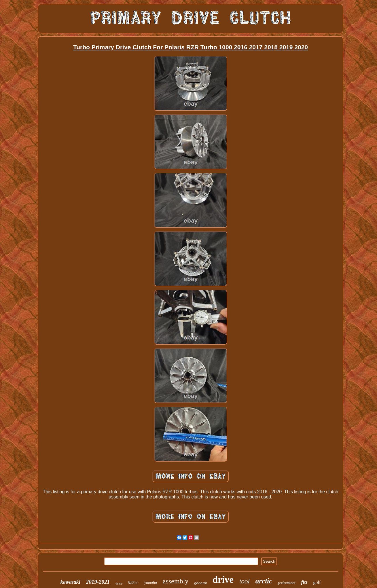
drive (223, 580)
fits (304, 582)
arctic (264, 581)
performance (287, 583)
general (200, 583)
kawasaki (70, 582)
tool (245, 581)
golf (317, 582)
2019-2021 (98, 582)
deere (119, 583)
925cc (133, 583)
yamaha (151, 583)
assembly (176, 581)
